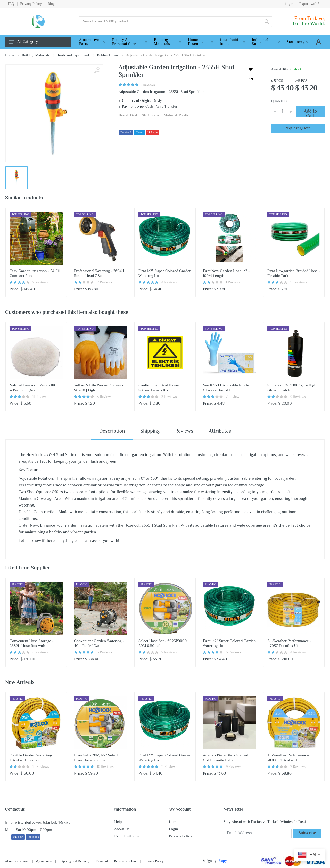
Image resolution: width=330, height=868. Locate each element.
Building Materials (36, 56)
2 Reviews (105, 283)
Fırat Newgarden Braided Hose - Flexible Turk (294, 274)
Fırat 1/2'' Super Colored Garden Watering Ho (165, 274)
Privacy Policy (31, 4)
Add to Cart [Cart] (310, 112)
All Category (24, 42)
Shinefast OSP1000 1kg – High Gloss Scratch (292, 388)
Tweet (139, 133)
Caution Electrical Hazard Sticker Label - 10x (159, 388)
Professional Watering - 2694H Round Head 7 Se (99, 274)
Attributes (220, 431)
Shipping (150, 431)
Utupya (223, 861)
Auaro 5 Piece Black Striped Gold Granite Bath (226, 758)
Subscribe (307, 833)
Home (10, 56)
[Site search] (170, 22)
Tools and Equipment (73, 56)
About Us (122, 829)
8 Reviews (40, 653)
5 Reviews (234, 653)
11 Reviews (40, 397)
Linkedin (18, 837)
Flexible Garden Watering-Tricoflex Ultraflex (31, 758)
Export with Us (311, 4)
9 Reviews (40, 283)
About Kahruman (17, 861)
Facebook (126, 133)
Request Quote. (298, 128)
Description (112, 431)
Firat (134, 116)
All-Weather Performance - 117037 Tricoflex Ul (289, 644)
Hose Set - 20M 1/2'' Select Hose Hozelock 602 (96, 758)
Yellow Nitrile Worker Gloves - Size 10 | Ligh (99, 388)
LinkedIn (153, 133)
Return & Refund (126, 861)
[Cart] (251, 80)
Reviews (184, 431)
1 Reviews (233, 283)
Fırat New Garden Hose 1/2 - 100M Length (226, 274)
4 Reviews (169, 283)
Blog (51, 4)
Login (289, 4)
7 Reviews (233, 397)
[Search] (267, 22)
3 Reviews (105, 397)
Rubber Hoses (108, 56)
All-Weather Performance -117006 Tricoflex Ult (288, 758)
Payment (102, 861)
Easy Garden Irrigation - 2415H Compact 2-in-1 (35, 274)
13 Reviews (41, 767)
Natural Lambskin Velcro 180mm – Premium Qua (36, 388)
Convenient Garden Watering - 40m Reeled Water (99, 644)
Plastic (184, 116)
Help (118, 822)
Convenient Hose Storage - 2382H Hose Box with (32, 644)
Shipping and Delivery (74, 861)
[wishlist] (251, 69)
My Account (44, 861)
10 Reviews (299, 283)
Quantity (279, 101)
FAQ (11, 4)
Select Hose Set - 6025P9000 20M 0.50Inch (163, 644)
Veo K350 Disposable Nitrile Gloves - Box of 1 (226, 388)
